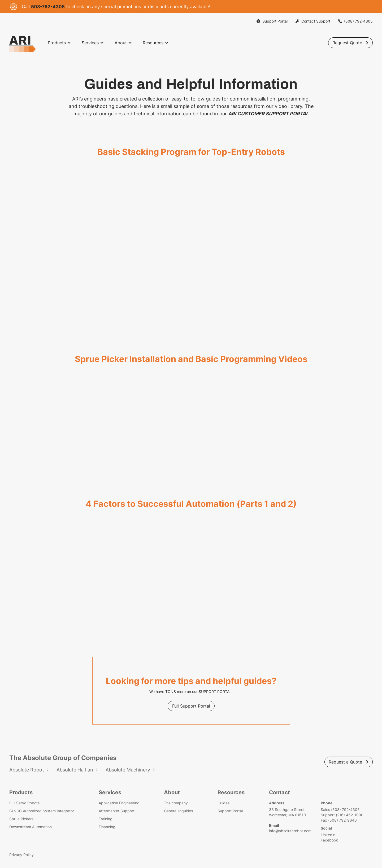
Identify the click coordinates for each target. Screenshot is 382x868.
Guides (223, 803)
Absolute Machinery (129, 770)
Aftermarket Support (117, 811)
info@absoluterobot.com (289, 831)
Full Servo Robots (26, 803)
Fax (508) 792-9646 (337, 820)
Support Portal (229, 811)
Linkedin (327, 835)
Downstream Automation (32, 827)
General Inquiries (178, 811)
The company (176, 803)
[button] (59, 43)
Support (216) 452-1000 (341, 815)
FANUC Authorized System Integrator (43, 811)
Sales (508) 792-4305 (339, 810)
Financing (108, 827)
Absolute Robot (28, 770)
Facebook (328, 840)
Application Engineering (120, 803)
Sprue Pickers (23, 819)
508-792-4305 (48, 7)
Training (106, 819)
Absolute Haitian (76, 770)
